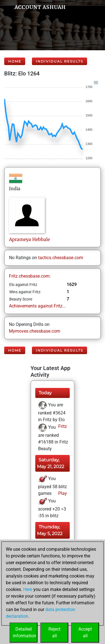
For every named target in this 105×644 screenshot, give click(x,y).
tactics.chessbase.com (61, 258)
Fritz (62, 426)
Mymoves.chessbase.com (35, 331)
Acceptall (85, 632)
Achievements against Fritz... (37, 306)
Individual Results (60, 61)
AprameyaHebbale (29, 239)
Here (28, 589)
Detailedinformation (25, 632)
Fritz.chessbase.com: (30, 276)
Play (62, 493)
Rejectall (54, 632)
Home (15, 61)
